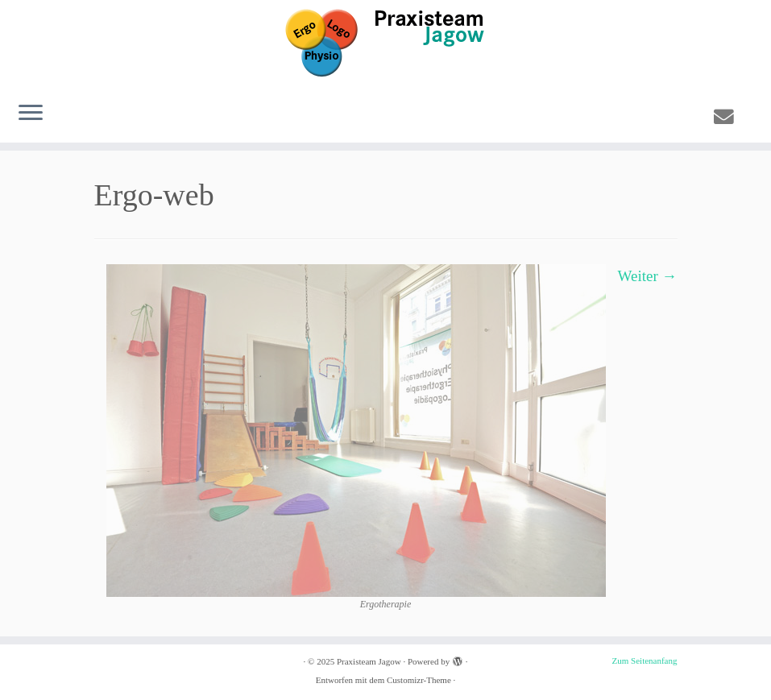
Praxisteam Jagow (369, 661)
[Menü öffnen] (31, 114)
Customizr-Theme (419, 680)
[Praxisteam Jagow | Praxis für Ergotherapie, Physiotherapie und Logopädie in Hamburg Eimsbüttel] (385, 44)
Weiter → (648, 276)
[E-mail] (729, 117)
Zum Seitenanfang (645, 661)
